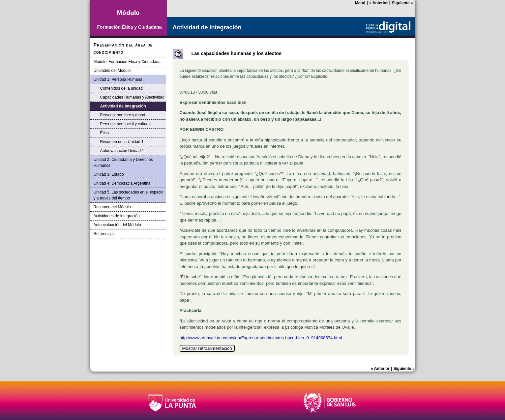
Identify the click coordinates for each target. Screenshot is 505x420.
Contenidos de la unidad (121, 88)
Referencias (104, 234)
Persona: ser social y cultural (125, 124)
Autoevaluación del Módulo (117, 225)
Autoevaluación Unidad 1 (122, 151)
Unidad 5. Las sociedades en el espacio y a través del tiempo (129, 195)
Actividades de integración (117, 216)
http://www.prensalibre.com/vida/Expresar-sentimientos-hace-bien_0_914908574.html (261, 338)
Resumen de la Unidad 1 (122, 142)
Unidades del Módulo (112, 71)
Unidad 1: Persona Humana (118, 79)
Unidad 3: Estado (109, 174)
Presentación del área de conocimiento (123, 48)
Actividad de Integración (123, 106)
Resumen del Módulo (112, 207)
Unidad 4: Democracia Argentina (122, 183)
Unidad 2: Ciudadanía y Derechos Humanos (123, 163)
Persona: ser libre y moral (123, 115)
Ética (105, 133)
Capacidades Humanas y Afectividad (132, 97)
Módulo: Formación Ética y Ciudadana (127, 62)
